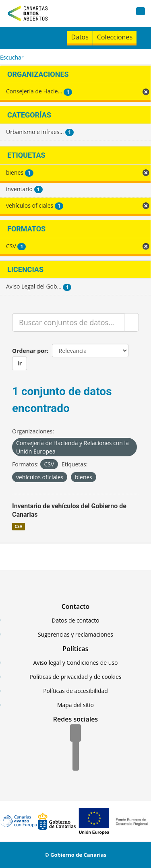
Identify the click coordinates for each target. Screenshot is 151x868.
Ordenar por (29, 351)
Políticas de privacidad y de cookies (75, 677)
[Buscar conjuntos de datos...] (68, 322)
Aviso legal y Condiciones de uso (76, 663)
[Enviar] (131, 322)
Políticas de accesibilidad (75, 691)
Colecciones (115, 37)
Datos (80, 37)
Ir (20, 363)
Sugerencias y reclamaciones (75, 634)
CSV (18, 526)
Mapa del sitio (75, 705)
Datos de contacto (75, 620)
